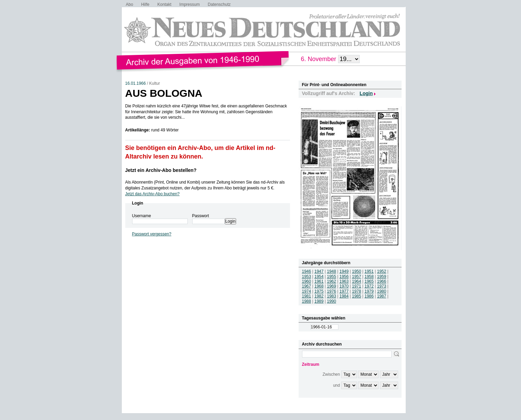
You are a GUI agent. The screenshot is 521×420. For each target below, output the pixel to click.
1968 (319, 286)
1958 (369, 277)
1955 (332, 277)
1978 (357, 291)
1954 (319, 277)
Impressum (190, 4)
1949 (344, 271)
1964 (357, 281)
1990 (332, 301)
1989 (319, 301)
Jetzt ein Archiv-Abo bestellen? (161, 170)
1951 (369, 271)
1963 (344, 281)
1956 (344, 277)
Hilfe (145, 4)
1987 (382, 296)
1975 (319, 291)
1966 (382, 281)
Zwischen (331, 374)
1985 (357, 296)
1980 (382, 291)
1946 (307, 271)
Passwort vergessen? (152, 234)
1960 (307, 281)
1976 (332, 291)
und (336, 385)
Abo (130, 4)
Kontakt (165, 4)
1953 (307, 277)
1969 (332, 286)
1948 (332, 271)
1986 (369, 296)
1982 (319, 296)
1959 (382, 277)
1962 (332, 281)
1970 (344, 286)
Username (142, 216)
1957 (357, 277)
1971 (357, 286)
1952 (382, 271)
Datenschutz (219, 4)
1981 (307, 296)
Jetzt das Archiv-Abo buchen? (153, 194)
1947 (319, 271)
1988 (307, 301)
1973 (382, 286)
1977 (344, 291)
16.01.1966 (136, 83)
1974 (307, 291)
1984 (344, 296)
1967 (307, 286)
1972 (369, 286)
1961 (319, 281)
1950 (357, 271)
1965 (369, 281)
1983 (332, 296)
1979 (369, 291)
